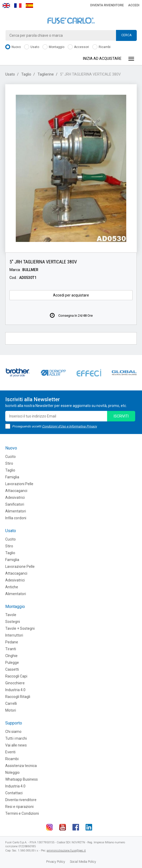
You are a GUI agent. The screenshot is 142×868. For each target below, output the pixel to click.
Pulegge (12, 663)
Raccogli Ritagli (18, 697)
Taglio (26, 74)
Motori (11, 710)
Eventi (10, 752)
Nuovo (13, 47)
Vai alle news (16, 745)
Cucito (10, 457)
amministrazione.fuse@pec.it (66, 851)
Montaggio (53, 47)
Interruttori (14, 635)
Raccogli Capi (16, 676)
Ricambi (101, 47)
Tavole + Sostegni (20, 628)
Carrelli (11, 703)
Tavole (11, 615)
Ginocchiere (15, 683)
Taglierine (46, 74)
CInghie (11, 656)
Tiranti (11, 649)
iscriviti (121, 416)
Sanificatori (15, 504)
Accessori (78, 47)
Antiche (12, 587)
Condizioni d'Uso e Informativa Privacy (69, 426)
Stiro (9, 463)
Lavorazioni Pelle (19, 484)
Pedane (12, 642)
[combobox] (71, 35)
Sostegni (13, 622)
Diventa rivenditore (107, 5)
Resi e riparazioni (19, 807)
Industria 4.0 (15, 690)
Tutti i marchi (16, 738)
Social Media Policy (83, 862)
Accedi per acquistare (71, 295)
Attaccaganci (16, 491)
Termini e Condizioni (22, 813)
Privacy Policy (56, 862)
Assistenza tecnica (21, 766)
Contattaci (14, 793)
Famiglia (12, 477)
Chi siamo (13, 732)
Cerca (126, 35)
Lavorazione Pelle (20, 567)
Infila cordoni (16, 518)
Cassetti (12, 669)
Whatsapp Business (22, 779)
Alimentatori (16, 511)
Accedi (134, 5)
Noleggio (12, 772)
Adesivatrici (15, 497)
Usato (32, 47)
